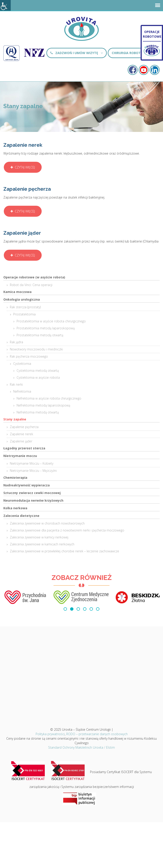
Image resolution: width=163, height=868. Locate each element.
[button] (65, 609)
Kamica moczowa (17, 292)
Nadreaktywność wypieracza (27, 485)
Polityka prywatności (50, 734)
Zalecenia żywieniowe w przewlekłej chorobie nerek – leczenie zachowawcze (64, 551)
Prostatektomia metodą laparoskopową (46, 328)
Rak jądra (16, 342)
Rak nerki (16, 384)
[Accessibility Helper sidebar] (5, 5)
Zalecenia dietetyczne (21, 516)
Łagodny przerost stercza (24, 448)
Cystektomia (22, 364)
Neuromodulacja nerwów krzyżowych (33, 500)
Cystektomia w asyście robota (38, 377)
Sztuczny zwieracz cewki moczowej (32, 493)
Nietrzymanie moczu (20, 456)
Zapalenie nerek (21, 434)
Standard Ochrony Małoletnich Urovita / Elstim (81, 747)
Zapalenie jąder (21, 441)
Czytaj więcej (23, 167)
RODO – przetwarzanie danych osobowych (97, 734)
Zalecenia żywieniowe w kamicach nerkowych (42, 544)
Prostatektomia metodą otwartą (40, 335)
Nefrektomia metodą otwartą (38, 412)
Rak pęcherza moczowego (29, 356)
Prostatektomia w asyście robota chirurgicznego (51, 321)
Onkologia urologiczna (22, 299)
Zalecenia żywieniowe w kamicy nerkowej (39, 537)
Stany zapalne (15, 419)
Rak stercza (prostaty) (25, 307)
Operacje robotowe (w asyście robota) (34, 277)
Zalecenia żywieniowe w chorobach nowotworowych (47, 523)
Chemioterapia (15, 478)
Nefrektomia (22, 391)
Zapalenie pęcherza (24, 427)
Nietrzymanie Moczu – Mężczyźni (33, 471)
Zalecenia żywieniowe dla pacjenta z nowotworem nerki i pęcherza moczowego (67, 530)
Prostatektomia (24, 314)
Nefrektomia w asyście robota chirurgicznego (49, 398)
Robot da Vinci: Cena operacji (31, 285)
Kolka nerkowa (15, 508)
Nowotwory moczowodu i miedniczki (36, 349)
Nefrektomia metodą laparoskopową (43, 405)
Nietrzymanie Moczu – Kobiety (32, 463)
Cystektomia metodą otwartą (38, 371)
